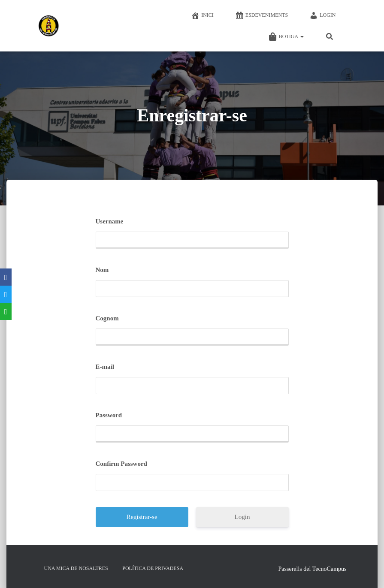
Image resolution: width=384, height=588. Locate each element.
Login (322, 15)
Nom (102, 270)
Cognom (107, 318)
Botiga (286, 37)
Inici (202, 15)
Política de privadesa (153, 568)
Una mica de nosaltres (76, 568)
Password (109, 415)
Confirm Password (121, 464)
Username (110, 221)
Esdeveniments (262, 15)
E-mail (105, 367)
